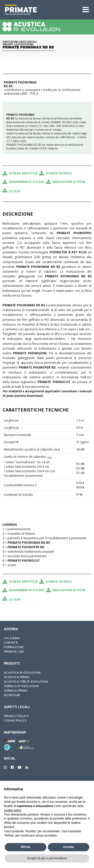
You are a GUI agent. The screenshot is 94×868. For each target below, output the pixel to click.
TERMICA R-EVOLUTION (21, 686)
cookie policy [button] (13, 810)
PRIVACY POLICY (16, 716)
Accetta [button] (69, 847)
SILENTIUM (12, 695)
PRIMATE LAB (14, 652)
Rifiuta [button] (25, 847)
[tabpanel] (47, 60)
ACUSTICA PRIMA (17, 677)
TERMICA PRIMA (16, 691)
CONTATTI (11, 643)
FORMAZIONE (14, 647)
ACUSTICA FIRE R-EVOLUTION (26, 682)
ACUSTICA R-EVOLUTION (22, 673)
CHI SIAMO (12, 638)
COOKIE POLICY (15, 721)
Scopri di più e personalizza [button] (47, 858)
